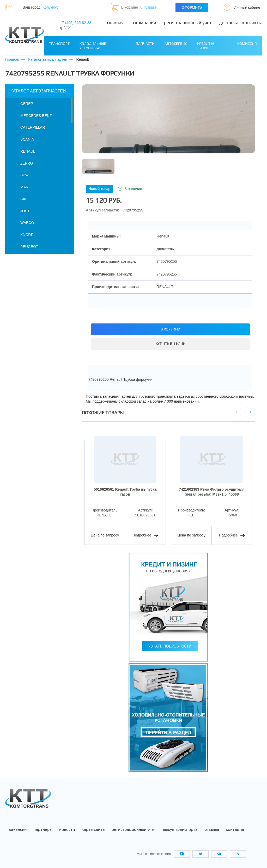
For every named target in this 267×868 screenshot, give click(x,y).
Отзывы (212, 829)
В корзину (170, 329)
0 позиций (149, 7)
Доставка (229, 23)
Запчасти (145, 43)
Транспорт (59, 43)
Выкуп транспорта (180, 829)
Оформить (192, 7)
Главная (115, 23)
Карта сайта (93, 829)
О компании (144, 23)
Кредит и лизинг (205, 45)
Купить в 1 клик (170, 344)
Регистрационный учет (188, 23)
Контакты (252, 23)
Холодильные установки (93, 45)
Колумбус (51, 7)
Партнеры (43, 829)
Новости (67, 829)
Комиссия (247, 43)
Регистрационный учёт (134, 829)
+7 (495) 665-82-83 (76, 25)
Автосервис (176, 43)
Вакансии (18, 829)
